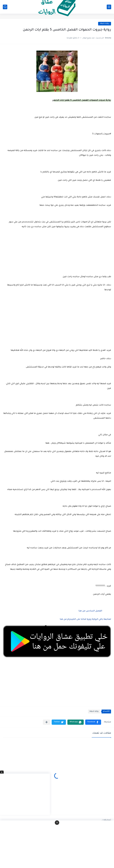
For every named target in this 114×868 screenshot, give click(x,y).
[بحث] (5, 7)
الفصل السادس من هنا (90, 611)
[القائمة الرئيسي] (109, 7)
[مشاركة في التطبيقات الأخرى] (47, 722)
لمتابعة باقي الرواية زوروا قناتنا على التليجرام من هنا (85, 619)
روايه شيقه (105, 24)
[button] (93, 722)
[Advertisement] (57, 324)
